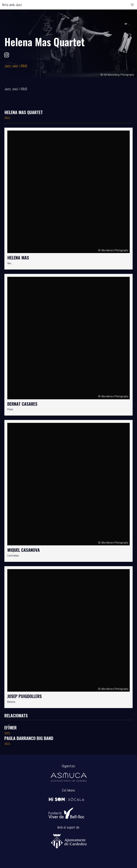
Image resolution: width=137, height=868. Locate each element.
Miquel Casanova (24, 550)
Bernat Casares (22, 404)
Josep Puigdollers (25, 696)
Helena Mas (18, 257)
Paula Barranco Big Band (29, 738)
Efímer (10, 727)
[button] (132, 5)
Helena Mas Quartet (24, 112)
